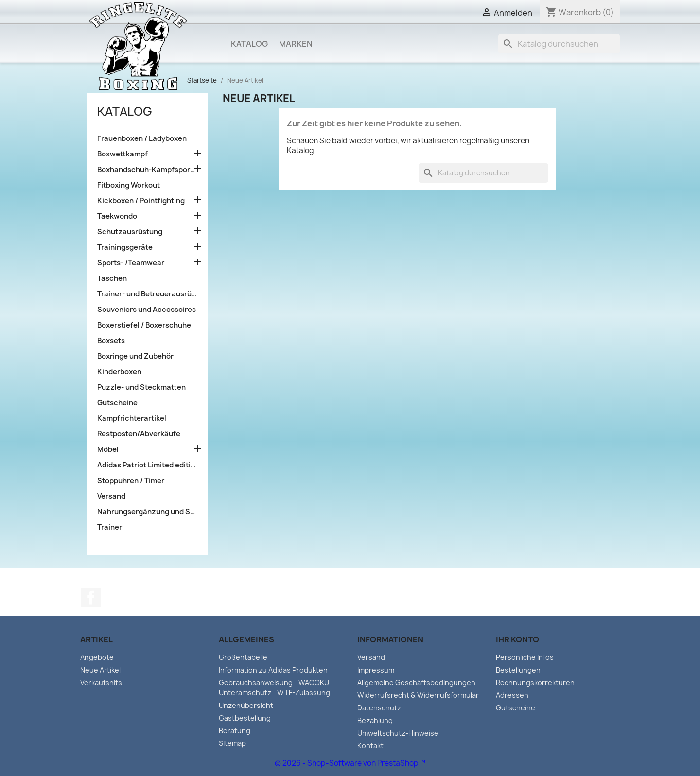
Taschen (112, 278)
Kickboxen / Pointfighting (141, 201)
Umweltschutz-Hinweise (398, 733)
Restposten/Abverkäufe (139, 434)
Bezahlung (375, 720)
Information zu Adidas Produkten (273, 670)
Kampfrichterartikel (132, 418)
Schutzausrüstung (130, 232)
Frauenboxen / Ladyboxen (142, 138)
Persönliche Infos (525, 657)
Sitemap (232, 743)
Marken (296, 44)
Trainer (110, 527)
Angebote (97, 657)
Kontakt (370, 746)
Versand (111, 496)
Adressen (512, 695)
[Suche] (559, 44)
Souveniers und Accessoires (147, 310)
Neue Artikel (100, 670)
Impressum (376, 670)
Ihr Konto (517, 639)
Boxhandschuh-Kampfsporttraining (148, 170)
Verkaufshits (101, 682)
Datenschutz (379, 708)
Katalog (249, 44)
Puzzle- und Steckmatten (141, 387)
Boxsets (111, 341)
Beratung (235, 731)
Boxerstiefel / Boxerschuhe (144, 325)
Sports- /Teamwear (131, 263)
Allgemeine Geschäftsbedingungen (416, 682)
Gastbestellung (245, 718)
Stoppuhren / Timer (131, 481)
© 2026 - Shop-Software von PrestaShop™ (350, 763)
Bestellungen (518, 670)
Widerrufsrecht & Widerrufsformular (418, 695)
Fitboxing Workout (129, 185)
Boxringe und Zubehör (135, 356)
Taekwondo (117, 216)
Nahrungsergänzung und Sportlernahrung (148, 512)
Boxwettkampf (122, 154)
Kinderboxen (119, 372)
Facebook (91, 598)
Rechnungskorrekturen (535, 682)
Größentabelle (243, 657)
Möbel (108, 449)
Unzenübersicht (246, 705)
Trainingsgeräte (125, 247)
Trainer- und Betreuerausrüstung (148, 294)
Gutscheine (117, 403)
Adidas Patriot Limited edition (148, 465)
